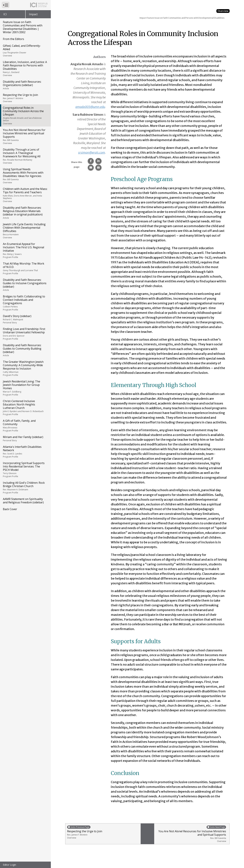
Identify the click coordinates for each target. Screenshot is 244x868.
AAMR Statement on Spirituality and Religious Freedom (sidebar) (23, 501)
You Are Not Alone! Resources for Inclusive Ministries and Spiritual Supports (25, 136)
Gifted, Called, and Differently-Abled (25, 50)
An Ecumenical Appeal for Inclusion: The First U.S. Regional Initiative (25, 250)
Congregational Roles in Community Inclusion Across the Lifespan (25, 115)
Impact (33, 14)
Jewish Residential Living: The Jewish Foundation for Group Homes (25, 388)
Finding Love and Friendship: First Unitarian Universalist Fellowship (25, 334)
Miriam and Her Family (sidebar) (25, 438)
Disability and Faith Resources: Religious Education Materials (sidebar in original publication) (25, 213)
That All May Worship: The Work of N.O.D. (25, 268)
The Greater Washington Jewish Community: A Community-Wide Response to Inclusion (25, 368)
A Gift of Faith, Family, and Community (25, 425)
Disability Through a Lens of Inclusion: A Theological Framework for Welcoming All (25, 156)
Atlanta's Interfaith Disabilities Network (25, 452)
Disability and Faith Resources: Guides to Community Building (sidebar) (25, 350)
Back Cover (10, 509)
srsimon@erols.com (92, 153)
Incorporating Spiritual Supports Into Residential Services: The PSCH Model (25, 469)
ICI (5, 14)
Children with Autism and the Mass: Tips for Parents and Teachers (25, 195)
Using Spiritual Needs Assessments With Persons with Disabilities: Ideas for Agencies (25, 176)
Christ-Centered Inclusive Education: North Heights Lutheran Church (25, 407)
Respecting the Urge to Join (25, 98)
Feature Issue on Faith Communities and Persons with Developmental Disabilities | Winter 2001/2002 (23, 27)
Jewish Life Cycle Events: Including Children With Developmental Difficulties (25, 231)
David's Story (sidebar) (25, 319)
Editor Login (9, 865)
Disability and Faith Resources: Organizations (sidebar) (25, 85)
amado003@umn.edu (90, 107)
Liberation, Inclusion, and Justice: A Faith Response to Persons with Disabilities (25, 68)
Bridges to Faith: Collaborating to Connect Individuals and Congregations (25, 303)
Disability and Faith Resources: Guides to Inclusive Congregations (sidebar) (25, 285)
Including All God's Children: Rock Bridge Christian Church (25, 487)
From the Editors (13, 39)
